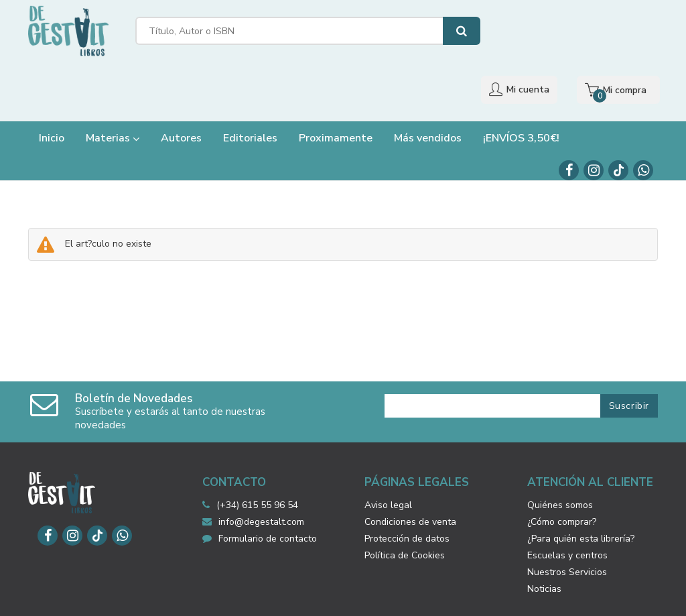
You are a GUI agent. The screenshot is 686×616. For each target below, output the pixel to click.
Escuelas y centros (567, 506)
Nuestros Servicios (567, 522)
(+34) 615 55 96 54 (257, 455)
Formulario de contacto (260, 489)
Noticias (544, 539)
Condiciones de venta (410, 472)
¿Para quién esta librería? (581, 489)
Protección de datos (407, 489)
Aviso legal (388, 455)
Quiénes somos (560, 455)
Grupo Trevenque (480, 596)
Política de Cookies (405, 506)
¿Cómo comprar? (562, 472)
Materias (113, 88)
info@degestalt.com (253, 472)
